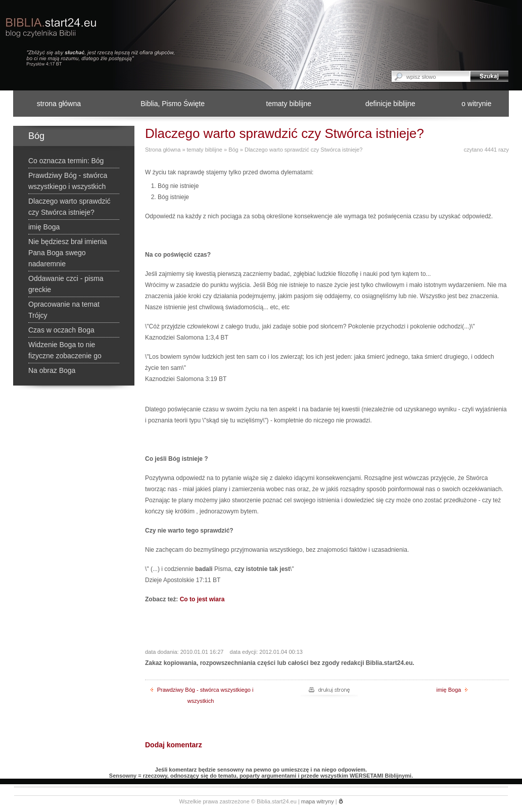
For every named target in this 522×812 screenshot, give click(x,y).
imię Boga (452, 690)
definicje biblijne (390, 104)
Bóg (233, 150)
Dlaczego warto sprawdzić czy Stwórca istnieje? (304, 150)
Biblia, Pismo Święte (173, 104)
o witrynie (476, 104)
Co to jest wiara (202, 599)
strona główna (59, 104)
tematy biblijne (289, 104)
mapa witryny (318, 801)
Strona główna (163, 150)
